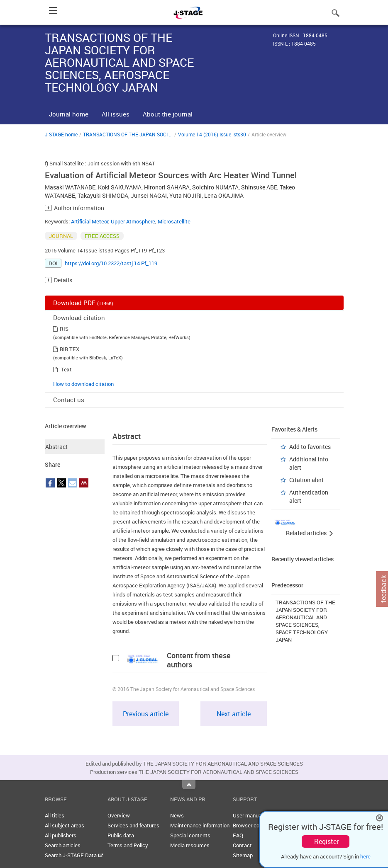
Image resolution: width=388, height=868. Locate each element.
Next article (234, 714)
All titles (55, 815)
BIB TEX (70, 349)
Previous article (146, 714)
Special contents (190, 835)
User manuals (249, 815)
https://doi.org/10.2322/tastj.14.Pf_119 (111, 263)
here (365, 856)
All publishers (61, 835)
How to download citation (83, 384)
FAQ (238, 835)
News (177, 815)
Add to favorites (310, 447)
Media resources (190, 845)
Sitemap (243, 855)
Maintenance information (200, 825)
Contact (242, 845)
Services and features (133, 825)
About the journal (168, 114)
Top (189, 785)
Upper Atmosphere (133, 221)
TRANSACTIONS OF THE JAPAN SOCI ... (128, 134)
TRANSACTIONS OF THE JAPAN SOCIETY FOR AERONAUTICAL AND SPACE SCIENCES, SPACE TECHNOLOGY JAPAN (305, 621)
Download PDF (83, 303)
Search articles (63, 845)
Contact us (69, 400)
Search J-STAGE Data (74, 855)
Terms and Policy (128, 845)
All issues (116, 114)
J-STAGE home (61, 134)
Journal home (69, 114)
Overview (119, 815)
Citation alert (306, 480)
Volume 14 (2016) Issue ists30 (212, 134)
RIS (64, 329)
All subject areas (65, 825)
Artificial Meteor (90, 221)
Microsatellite (174, 221)
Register (326, 841)
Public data (121, 835)
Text (66, 369)
